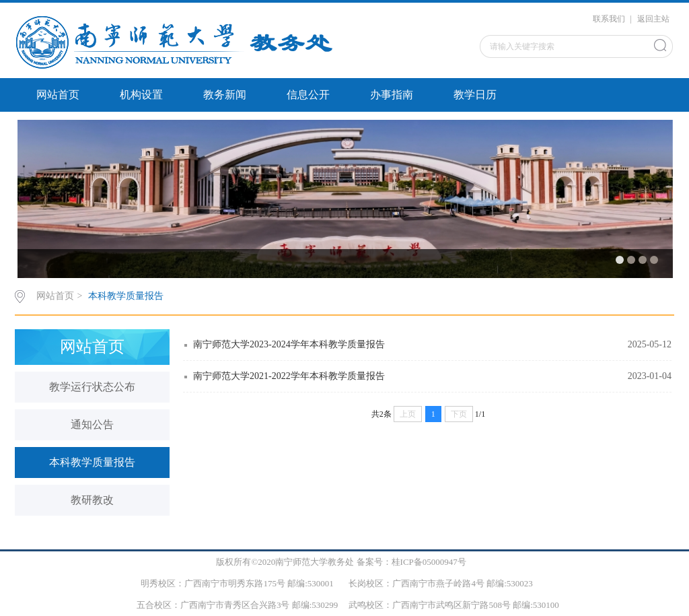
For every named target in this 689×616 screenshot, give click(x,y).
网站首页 (58, 95)
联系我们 (609, 19)
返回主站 (653, 19)
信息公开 (308, 95)
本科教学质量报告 (126, 296)
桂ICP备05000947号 (429, 562)
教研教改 (92, 500)
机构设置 (141, 95)
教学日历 (475, 95)
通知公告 (92, 424)
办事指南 (392, 95)
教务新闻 (225, 95)
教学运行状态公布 (92, 387)
